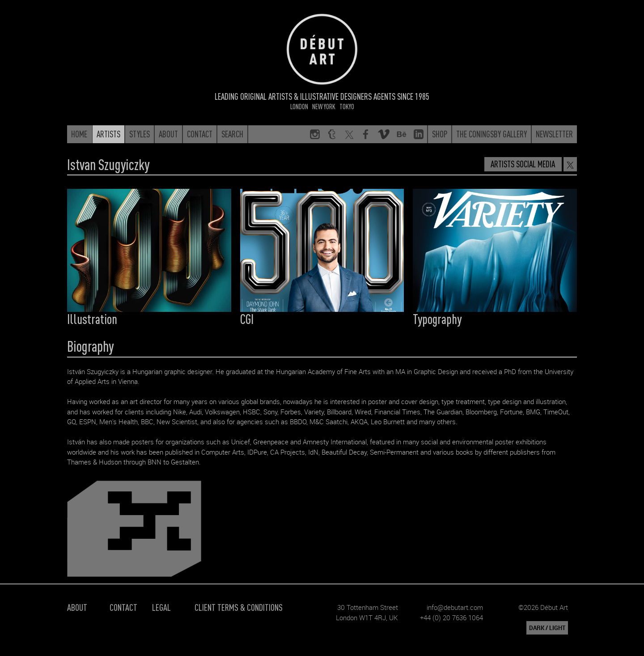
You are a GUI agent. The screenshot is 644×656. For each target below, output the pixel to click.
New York (324, 106)
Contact (123, 607)
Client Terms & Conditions (239, 607)
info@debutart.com (455, 607)
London (299, 106)
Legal (161, 607)
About (77, 607)
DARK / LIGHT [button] (547, 628)
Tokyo (347, 106)
